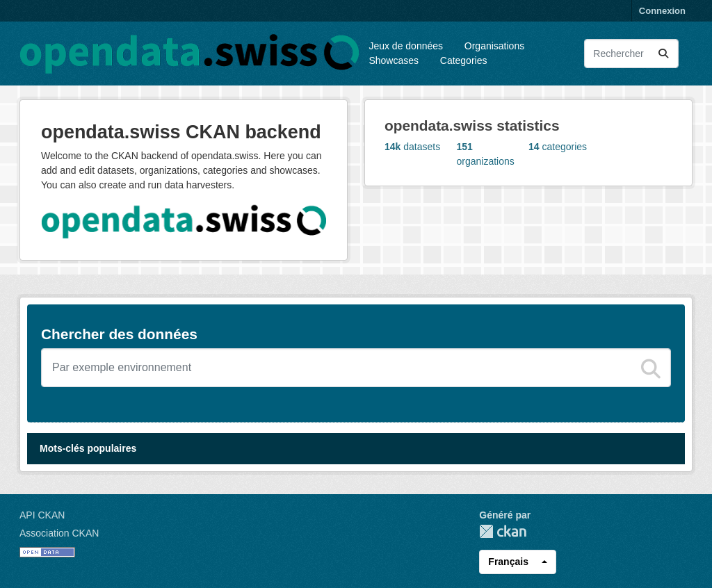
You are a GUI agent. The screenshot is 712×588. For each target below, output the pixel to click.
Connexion (662, 11)
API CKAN (42, 515)
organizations (486, 154)
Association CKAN (59, 533)
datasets (412, 147)
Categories (464, 60)
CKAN (503, 531)
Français (508, 562)
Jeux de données (406, 46)
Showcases (394, 60)
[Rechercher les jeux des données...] (631, 54)
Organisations (494, 46)
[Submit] (663, 54)
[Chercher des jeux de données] (356, 368)
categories (558, 147)
